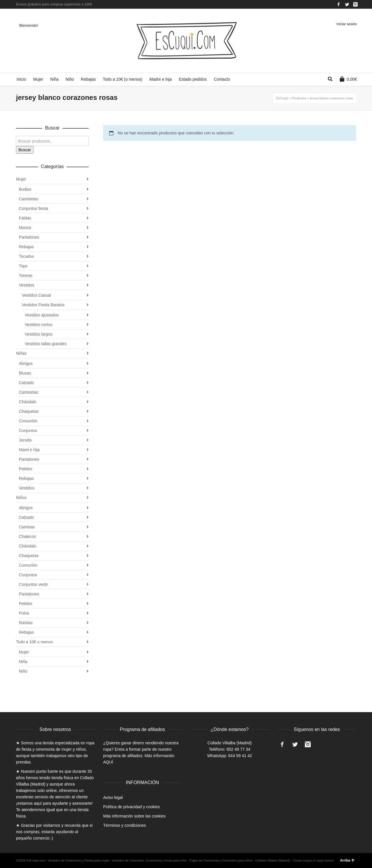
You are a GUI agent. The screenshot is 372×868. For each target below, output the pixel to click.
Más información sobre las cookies (134, 816)
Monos (25, 228)
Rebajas (26, 247)
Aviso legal (113, 797)
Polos (24, 613)
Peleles (26, 469)
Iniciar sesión (347, 24)
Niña (23, 662)
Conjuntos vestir (33, 584)
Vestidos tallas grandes (46, 344)
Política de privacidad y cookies (132, 807)
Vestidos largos (39, 334)
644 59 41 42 (240, 756)
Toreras (26, 275)
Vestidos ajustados (42, 315)
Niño (23, 671)
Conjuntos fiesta (33, 208)
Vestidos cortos (39, 325)
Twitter (347, 4)
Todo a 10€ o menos (34, 642)
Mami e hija (29, 450)
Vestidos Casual (36, 295)
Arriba (347, 860)
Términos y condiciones (125, 825)
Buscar (25, 150)
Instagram (355, 4)
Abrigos (26, 363)
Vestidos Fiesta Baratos (43, 305)
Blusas (25, 373)
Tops (23, 266)
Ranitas (26, 623)
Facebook (339, 4)
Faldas (25, 218)
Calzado (26, 383)
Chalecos (27, 536)
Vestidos (27, 285)
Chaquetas (29, 411)
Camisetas (28, 199)
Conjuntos (28, 431)
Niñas (21, 353)
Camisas (27, 527)
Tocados (26, 256)
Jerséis (25, 440)
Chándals (27, 402)
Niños (21, 498)
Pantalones (29, 237)
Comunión (28, 421)
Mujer (21, 179)
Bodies (25, 189)
